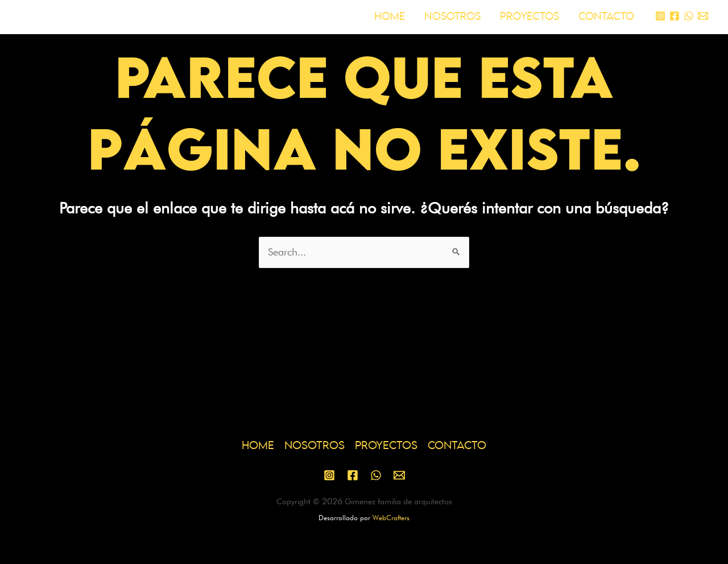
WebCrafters (391, 518)
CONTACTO (606, 17)
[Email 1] (703, 16)
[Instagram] (660, 16)
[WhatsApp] (689, 16)
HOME (390, 17)
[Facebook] (675, 16)
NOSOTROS (452, 17)
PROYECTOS (530, 17)
